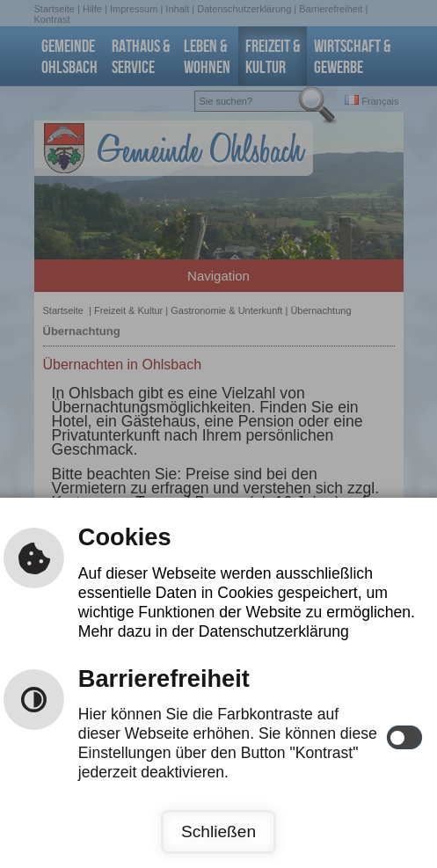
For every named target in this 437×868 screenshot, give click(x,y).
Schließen (218, 832)
